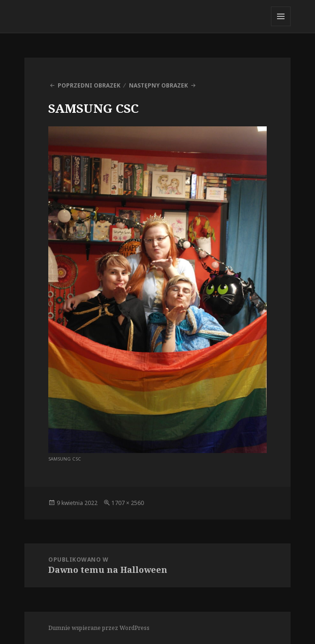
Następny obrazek (158, 85)
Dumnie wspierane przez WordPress (99, 628)
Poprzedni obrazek (89, 85)
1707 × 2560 (128, 503)
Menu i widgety (281, 26)
